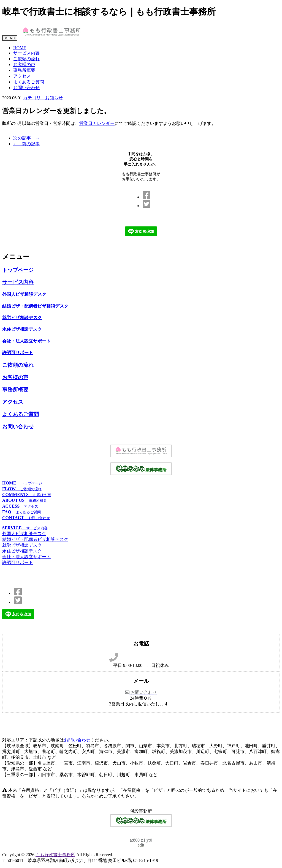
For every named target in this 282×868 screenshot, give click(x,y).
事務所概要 (24, 70)
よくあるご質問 (29, 82)
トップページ (18, 270)
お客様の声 (24, 65)
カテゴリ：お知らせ (43, 98)
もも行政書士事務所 (55, 855)
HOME (20, 48)
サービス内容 (26, 53)
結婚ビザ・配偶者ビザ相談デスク (35, 306)
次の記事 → (26, 138)
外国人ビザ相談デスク (24, 294)
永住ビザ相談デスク (22, 329)
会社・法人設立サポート (26, 341)
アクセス (22, 76)
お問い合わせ (26, 88)
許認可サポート (18, 353)
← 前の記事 (26, 144)
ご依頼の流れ (26, 59)
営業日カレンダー (97, 123)
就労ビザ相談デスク (22, 318)
